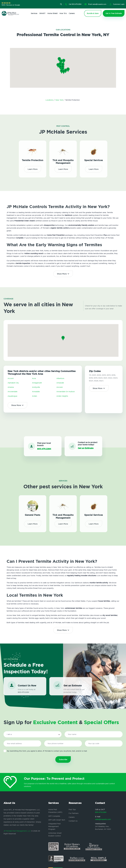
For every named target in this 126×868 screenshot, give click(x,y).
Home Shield (52, 13)
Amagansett (37, 383)
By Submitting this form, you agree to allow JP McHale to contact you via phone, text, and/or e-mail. (45, 751)
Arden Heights (62, 396)
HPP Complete (54, 816)
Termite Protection (33, 159)
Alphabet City (13, 383)
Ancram (60, 387)
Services (34, 13)
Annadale (36, 392)
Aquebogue (12, 396)
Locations (50, 100)
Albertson (60, 378)
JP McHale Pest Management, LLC (17, 831)
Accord (11, 378)
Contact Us (73, 821)
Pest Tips (72, 809)
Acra (34, 378)
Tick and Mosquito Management (63, 160)
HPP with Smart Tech (57, 820)
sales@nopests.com (103, 819)
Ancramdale (12, 392)
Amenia (11, 387)
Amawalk (60, 383)
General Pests (32, 513)
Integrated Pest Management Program (54, 826)
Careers (72, 13)
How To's (63, 13)
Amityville (36, 387)
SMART (42, 13)
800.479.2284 (101, 812)
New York (59, 100)
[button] (63, 69)
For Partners (74, 813)
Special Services (94, 159)
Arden (35, 396)
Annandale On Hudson (66, 392)
